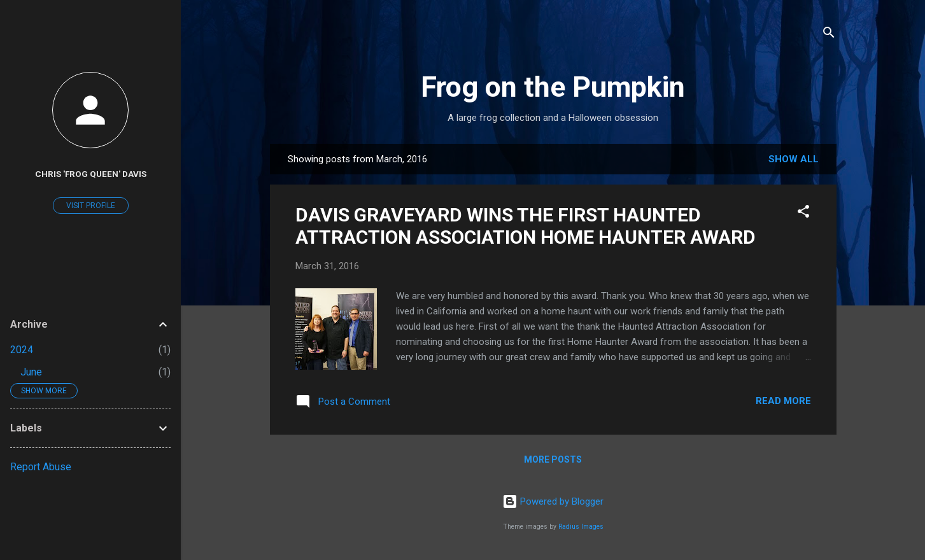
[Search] (829, 35)
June (31, 372)
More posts (553, 459)
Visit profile (91, 206)
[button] (803, 213)
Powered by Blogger (553, 501)
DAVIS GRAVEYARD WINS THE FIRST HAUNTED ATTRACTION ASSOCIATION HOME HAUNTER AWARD (526, 226)
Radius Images (581, 527)
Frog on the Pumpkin (553, 87)
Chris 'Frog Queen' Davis (91, 174)
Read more (783, 401)
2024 (22, 350)
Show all (794, 159)
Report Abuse (41, 467)
